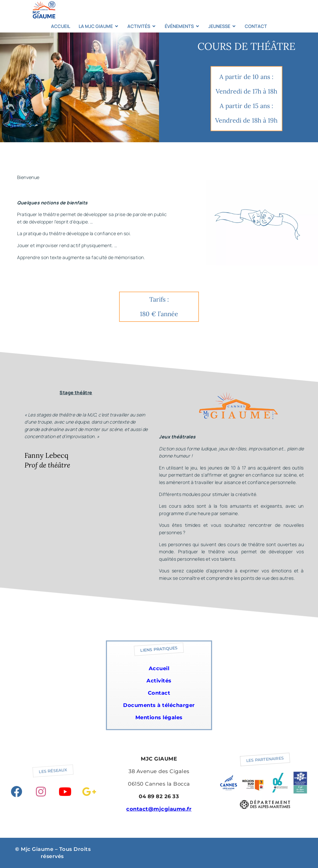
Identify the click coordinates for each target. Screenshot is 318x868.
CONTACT (256, 26)
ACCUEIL (61, 26)
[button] (159, 649)
